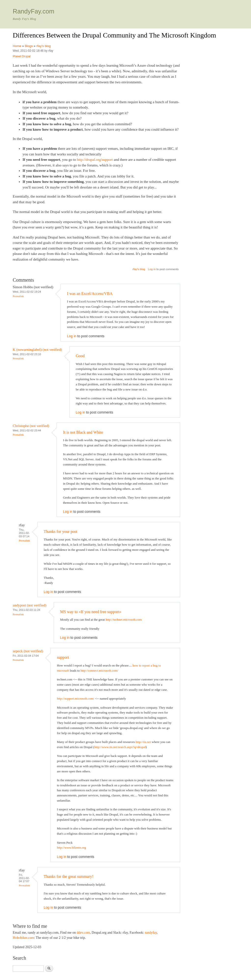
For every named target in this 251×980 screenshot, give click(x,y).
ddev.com (83, 933)
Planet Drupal (22, 56)
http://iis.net (143, 742)
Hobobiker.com (23, 938)
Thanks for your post (60, 532)
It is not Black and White (83, 432)
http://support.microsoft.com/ (75, 698)
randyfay (151, 933)
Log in (152, 269)
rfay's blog (44, 46)
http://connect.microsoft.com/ (99, 671)
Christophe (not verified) (31, 426)
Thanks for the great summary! (69, 876)
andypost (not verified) (30, 605)
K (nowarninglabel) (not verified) (37, 350)
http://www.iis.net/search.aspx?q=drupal (120, 747)
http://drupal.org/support (95, 160)
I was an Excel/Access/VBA (90, 294)
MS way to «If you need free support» (91, 612)
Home (17, 46)
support (63, 657)
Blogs (29, 46)
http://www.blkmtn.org (71, 848)
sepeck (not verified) (28, 651)
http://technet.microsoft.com (124, 620)
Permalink (18, 296)
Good (80, 356)
